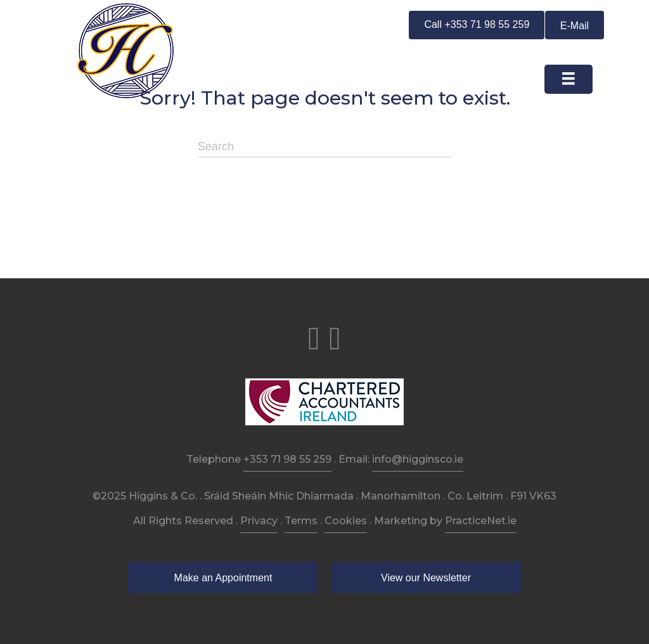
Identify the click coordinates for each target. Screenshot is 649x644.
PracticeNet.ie (481, 521)
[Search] (324, 147)
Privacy (259, 521)
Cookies (346, 521)
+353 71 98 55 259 (287, 459)
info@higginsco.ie (418, 459)
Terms (301, 521)
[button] (477, 25)
